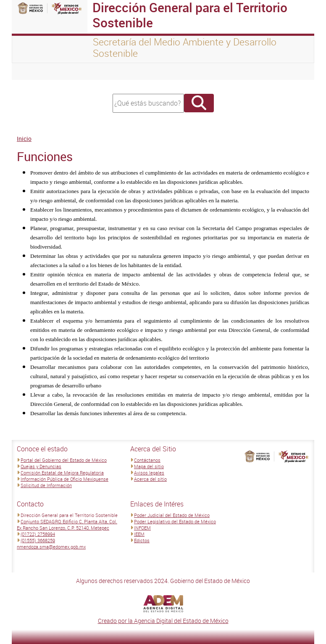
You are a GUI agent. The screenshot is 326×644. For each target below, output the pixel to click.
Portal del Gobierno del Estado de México (64, 460)
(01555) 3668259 (38, 540)
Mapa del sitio (149, 466)
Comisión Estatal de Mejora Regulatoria (62, 473)
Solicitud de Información (46, 485)
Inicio (24, 139)
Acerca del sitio (150, 479)
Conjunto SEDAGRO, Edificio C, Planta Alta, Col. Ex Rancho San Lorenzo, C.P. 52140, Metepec (67, 525)
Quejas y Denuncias (41, 466)
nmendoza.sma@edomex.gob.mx (51, 547)
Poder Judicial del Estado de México (172, 515)
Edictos (142, 540)
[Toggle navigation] (29, 72)
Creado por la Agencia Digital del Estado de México (163, 621)
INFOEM (142, 528)
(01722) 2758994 (38, 534)
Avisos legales (149, 473)
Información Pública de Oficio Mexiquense (64, 479)
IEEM (139, 534)
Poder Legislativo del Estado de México (175, 521)
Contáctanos (147, 460)
